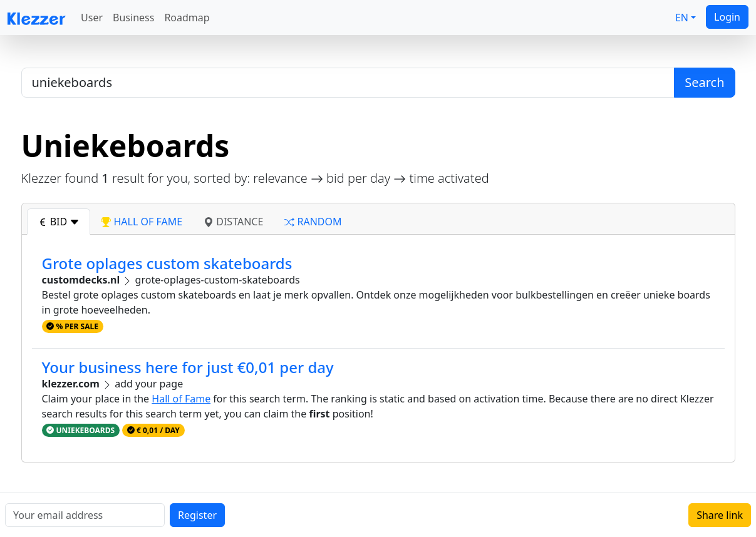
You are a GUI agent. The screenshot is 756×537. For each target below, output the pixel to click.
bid (59, 222)
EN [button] (682, 18)
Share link (720, 515)
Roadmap (187, 18)
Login (727, 17)
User (92, 18)
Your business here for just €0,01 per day (188, 367)
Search (704, 82)
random (313, 222)
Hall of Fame (181, 399)
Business (133, 18)
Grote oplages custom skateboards (167, 263)
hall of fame (142, 222)
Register (197, 515)
